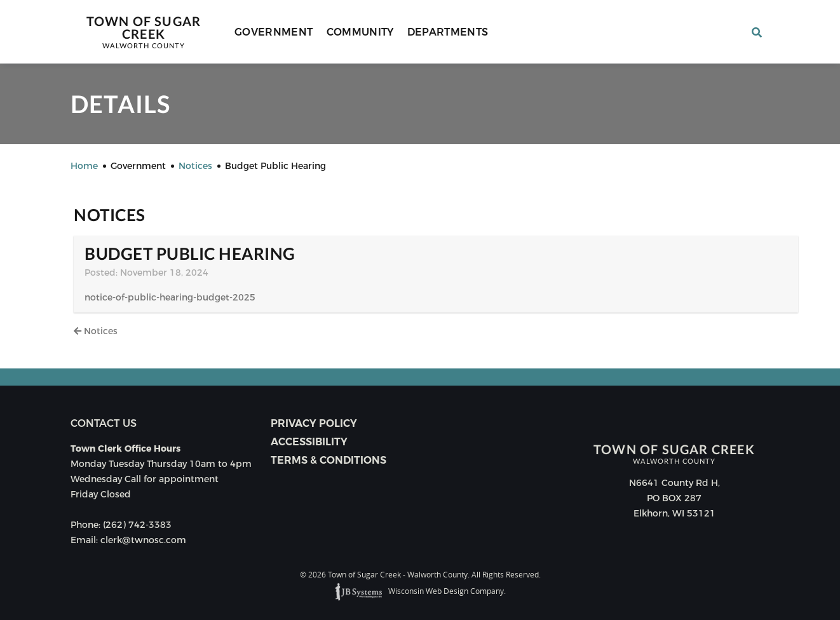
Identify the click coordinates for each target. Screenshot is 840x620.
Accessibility (309, 442)
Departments (448, 32)
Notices (96, 331)
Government (274, 32)
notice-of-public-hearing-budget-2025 (170, 297)
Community (360, 32)
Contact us (104, 423)
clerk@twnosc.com (143, 540)
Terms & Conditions (329, 460)
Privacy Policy (314, 423)
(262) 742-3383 (137, 525)
